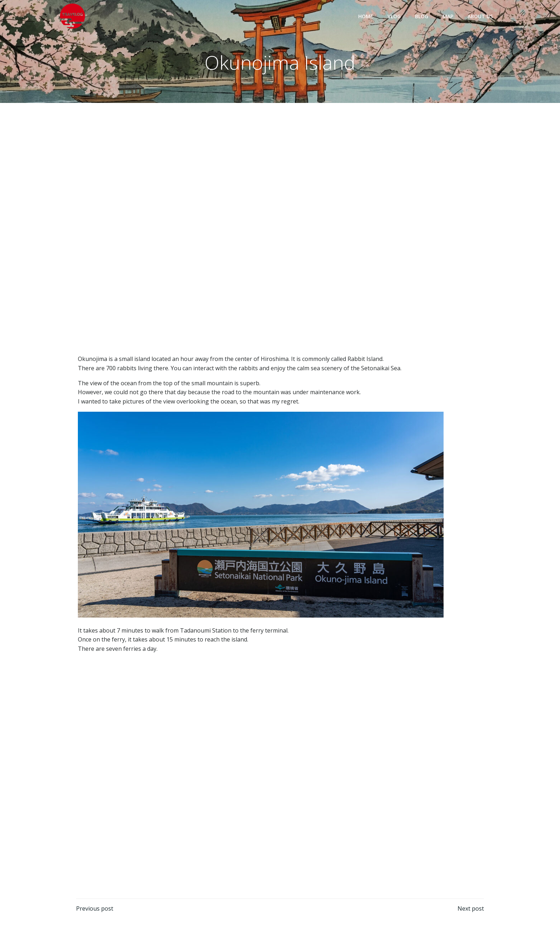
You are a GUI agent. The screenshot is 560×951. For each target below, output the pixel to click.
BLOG (422, 16)
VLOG (394, 16)
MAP (448, 16)
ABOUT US (480, 16)
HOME (366, 16)
